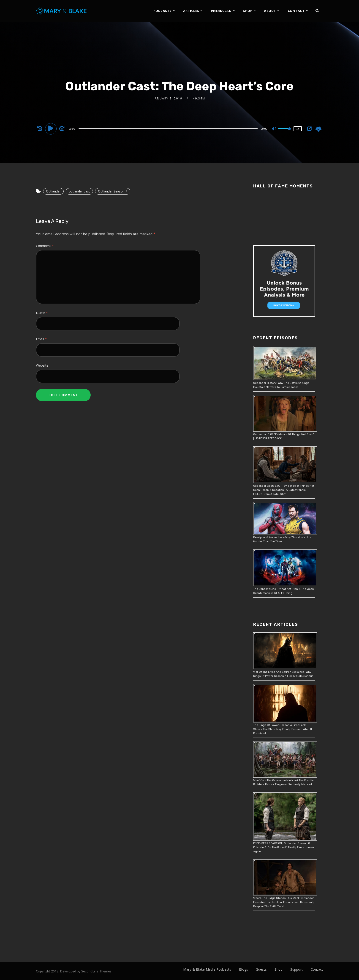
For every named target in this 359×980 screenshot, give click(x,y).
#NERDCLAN (221, 11)
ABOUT (270, 11)
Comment (45, 246)
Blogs (244, 969)
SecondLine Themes (96, 971)
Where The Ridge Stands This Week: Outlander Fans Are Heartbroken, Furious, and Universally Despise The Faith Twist (284, 902)
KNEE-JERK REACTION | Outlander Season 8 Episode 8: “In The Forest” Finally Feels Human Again (284, 847)
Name (42, 313)
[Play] (52, 129)
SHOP (248, 11)
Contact (317, 969)
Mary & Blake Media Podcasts (207, 969)
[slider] (168, 129)
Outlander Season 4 (113, 191)
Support (297, 969)
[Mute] (274, 129)
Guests (261, 969)
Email (41, 339)
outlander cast (79, 191)
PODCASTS (162, 11)
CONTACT (296, 11)
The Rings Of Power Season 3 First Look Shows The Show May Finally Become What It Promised (283, 729)
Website (42, 365)
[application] (169, 129)
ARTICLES (191, 11)
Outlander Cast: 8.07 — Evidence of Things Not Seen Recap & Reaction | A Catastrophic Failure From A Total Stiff (284, 490)
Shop (279, 969)
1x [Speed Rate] (298, 129)
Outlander (53, 191)
